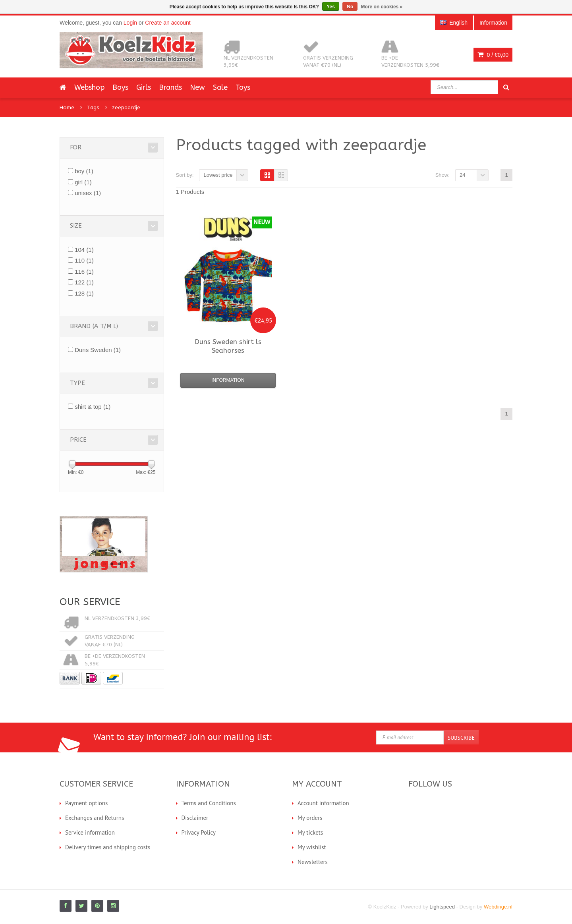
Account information (323, 803)
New (197, 87)
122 (84, 282)
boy (84, 171)
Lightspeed (442, 907)
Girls (144, 87)
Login (130, 23)
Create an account (168, 23)
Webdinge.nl (498, 907)
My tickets (310, 832)
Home (67, 107)
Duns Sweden (98, 350)
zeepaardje (126, 107)
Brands (170, 87)
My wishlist (312, 847)
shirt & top (93, 407)
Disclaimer (195, 818)
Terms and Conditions (209, 803)
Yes (331, 7)
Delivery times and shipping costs (108, 847)
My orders (310, 818)
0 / (493, 55)
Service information (90, 832)
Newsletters (313, 862)
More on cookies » (382, 7)
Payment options (86, 803)
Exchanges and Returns (95, 818)
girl (83, 182)
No (350, 7)
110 (84, 260)
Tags (93, 107)
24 (462, 175)
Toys (243, 87)
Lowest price (218, 175)
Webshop (89, 87)
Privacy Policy (199, 832)
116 (84, 272)
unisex (88, 193)
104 (84, 250)
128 (84, 293)
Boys (120, 87)
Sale (220, 87)
